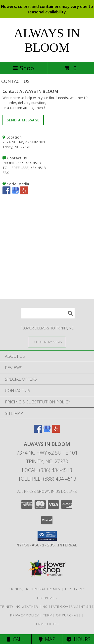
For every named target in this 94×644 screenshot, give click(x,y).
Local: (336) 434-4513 (47, 470)
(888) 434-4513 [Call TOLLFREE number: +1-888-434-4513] (34, 168)
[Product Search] (48, 313)
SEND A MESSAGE (23, 120)
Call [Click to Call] (16, 639)
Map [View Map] (47, 639)
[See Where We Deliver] (47, 342)
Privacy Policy (24, 615)
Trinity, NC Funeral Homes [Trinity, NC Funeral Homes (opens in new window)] (35, 589)
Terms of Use (47, 624)
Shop (23, 68)
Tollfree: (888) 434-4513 (47, 479)
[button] (47, 536)
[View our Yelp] (24, 193)
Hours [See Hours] (78, 639)
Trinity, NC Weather (19, 607)
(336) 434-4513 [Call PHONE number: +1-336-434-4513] (29, 163)
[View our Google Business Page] (15, 193)
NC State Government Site (68, 607)
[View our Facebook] (6, 193)
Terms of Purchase (62, 615)
